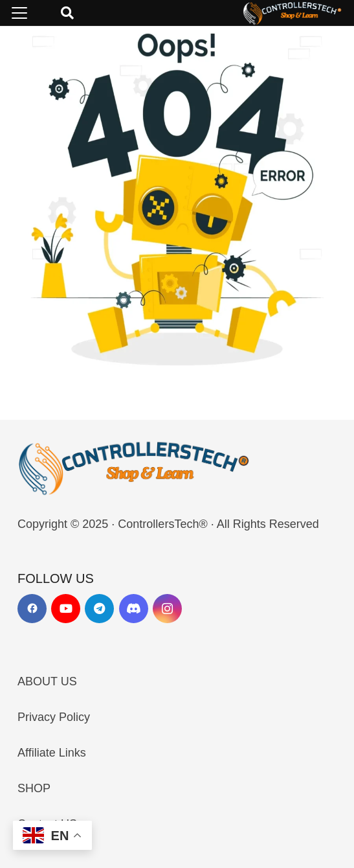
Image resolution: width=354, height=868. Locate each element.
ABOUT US (47, 681)
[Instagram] (167, 609)
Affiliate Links (52, 753)
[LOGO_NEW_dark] (293, 13)
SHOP (34, 788)
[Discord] (134, 609)
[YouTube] (66, 609)
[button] (20, 13)
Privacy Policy (54, 717)
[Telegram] (99, 609)
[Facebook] (32, 609)
